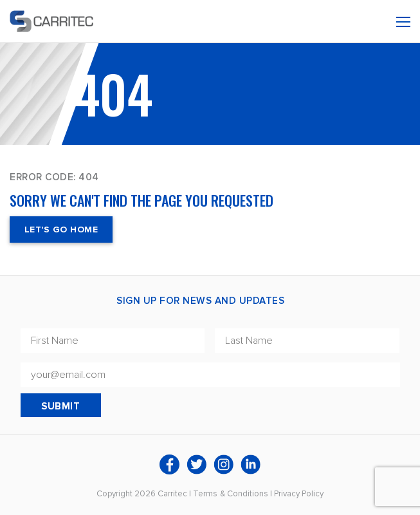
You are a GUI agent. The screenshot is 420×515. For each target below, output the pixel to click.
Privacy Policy (299, 494)
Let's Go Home (61, 229)
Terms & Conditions (230, 494)
